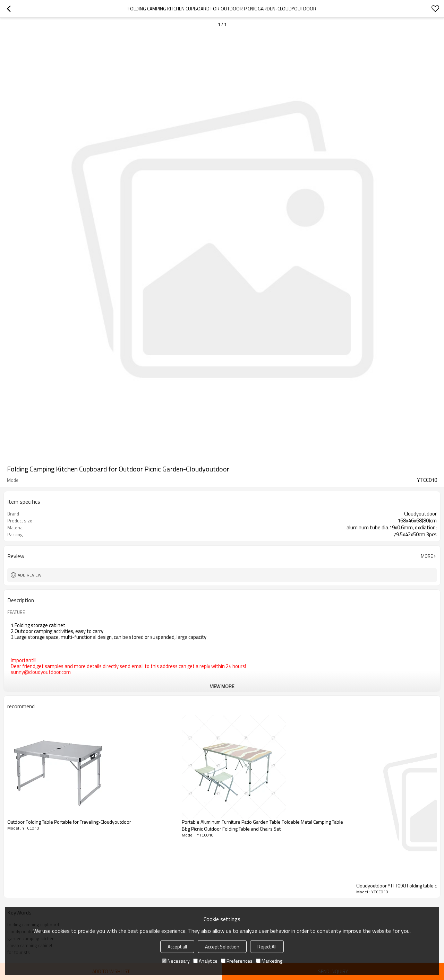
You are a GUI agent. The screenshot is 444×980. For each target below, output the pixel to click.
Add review (30, 575)
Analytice (205, 961)
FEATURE (16, 612)
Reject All (267, 947)
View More (222, 686)
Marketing (269, 961)
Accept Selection (222, 947)
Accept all (177, 947)
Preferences (237, 961)
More (427, 556)
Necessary (176, 961)
